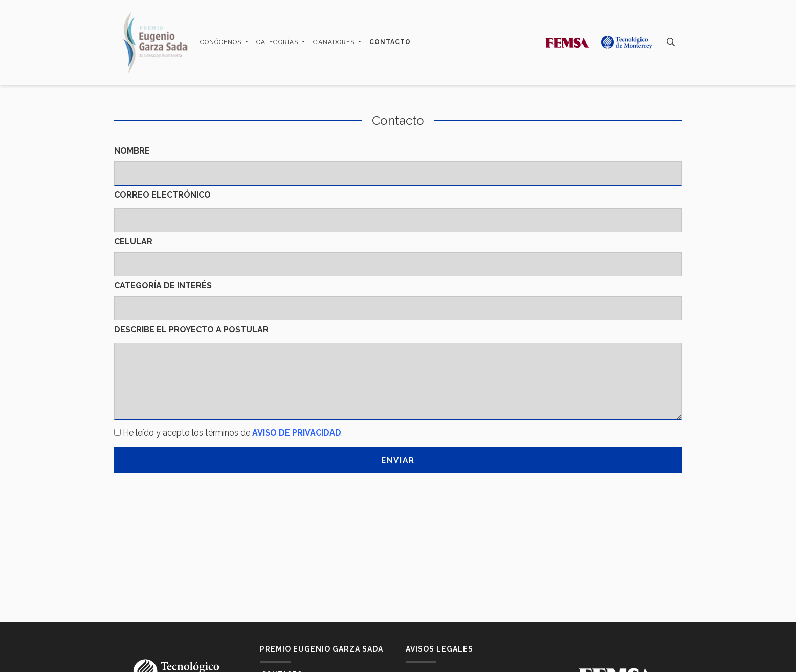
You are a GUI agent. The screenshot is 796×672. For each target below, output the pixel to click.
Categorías (278, 42)
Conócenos (222, 42)
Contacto (390, 42)
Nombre (132, 151)
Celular (133, 241)
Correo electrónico (162, 195)
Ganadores (335, 42)
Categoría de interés (163, 285)
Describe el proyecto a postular (191, 329)
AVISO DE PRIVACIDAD (297, 433)
